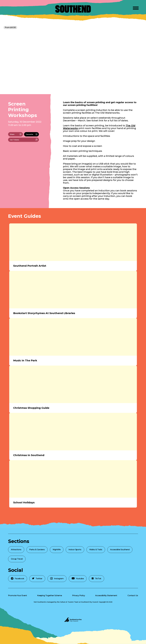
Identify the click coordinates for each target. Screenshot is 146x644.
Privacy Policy (79, 596)
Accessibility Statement (106, 596)
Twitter (37, 579)
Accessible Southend (120, 550)
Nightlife (57, 550)
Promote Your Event (18, 596)
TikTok (96, 579)
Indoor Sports (75, 550)
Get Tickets (24, 140)
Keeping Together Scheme (50, 596)
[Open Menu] (136, 8)
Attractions (16, 550)
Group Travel (17, 559)
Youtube (78, 578)
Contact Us (133, 596)
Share (16, 134)
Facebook (18, 578)
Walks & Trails (96, 550)
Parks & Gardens (37, 550)
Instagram (57, 578)
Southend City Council (89, 602)
